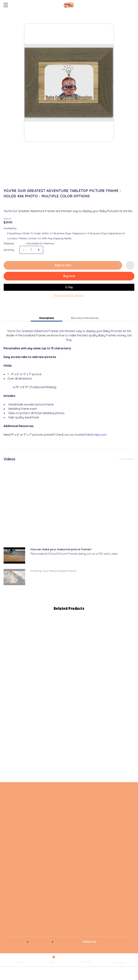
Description (47, 318)
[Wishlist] (86, 960)
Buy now (69, 276)
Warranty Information (85, 318)
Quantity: (9, 250)
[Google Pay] (69, 287)
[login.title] (119, 960)
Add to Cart (63, 265)
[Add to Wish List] (130, 265)
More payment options (69, 295)
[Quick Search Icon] (132, 5)
